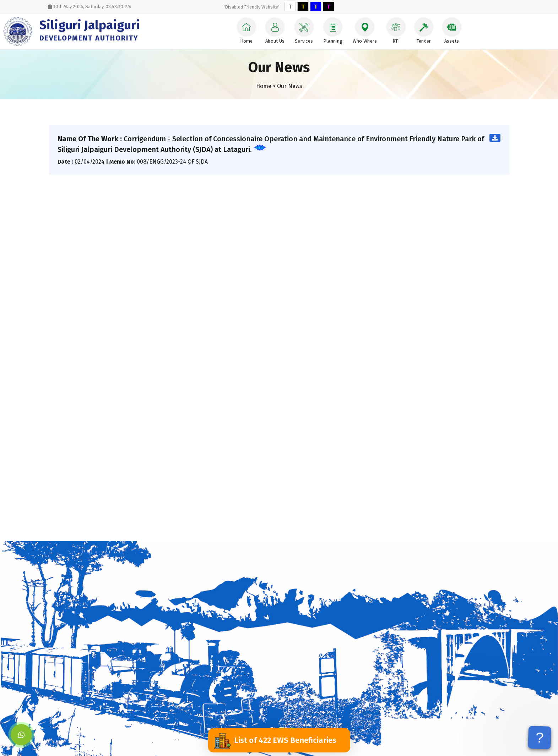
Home (247, 31)
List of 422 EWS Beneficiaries (275, 740)
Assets (452, 31)
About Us (275, 31)
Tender (424, 31)
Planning (333, 31)
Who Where (365, 31)
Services (304, 31)
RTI (396, 31)
